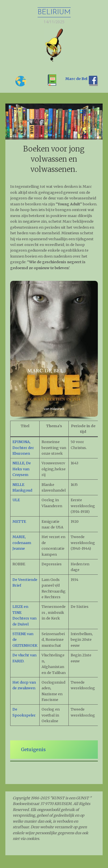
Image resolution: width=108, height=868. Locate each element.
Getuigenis (33, 749)
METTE (19, 521)
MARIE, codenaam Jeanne (22, 542)
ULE (16, 500)
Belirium (54, 12)
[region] (54, 351)
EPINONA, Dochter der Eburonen (23, 447)
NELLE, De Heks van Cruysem (22, 469)
